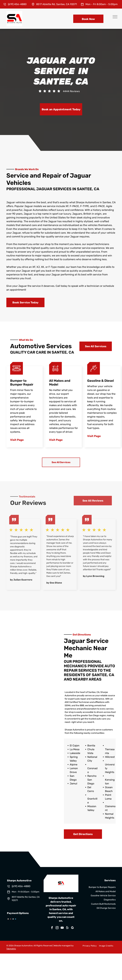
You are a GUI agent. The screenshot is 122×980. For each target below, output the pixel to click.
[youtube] (62, 928)
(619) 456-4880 (17, 4)
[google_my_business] (72, 928)
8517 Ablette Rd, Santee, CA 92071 (57, 4)
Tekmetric (11, 949)
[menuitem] (88, 946)
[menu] (115, 17)
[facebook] (52, 928)
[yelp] (67, 928)
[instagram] (57, 928)
